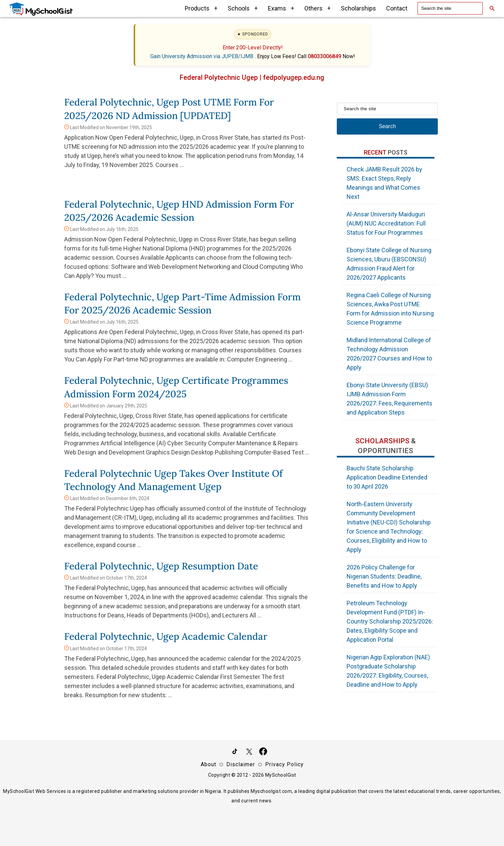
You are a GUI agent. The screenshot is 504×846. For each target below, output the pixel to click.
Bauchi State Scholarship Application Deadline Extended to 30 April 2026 (387, 477)
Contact (397, 8)
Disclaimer (241, 764)
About (208, 764)
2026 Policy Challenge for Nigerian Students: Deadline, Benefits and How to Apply (384, 576)
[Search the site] (450, 8)
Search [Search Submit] (387, 126)
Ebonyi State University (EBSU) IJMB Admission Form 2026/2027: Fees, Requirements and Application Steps (389, 399)
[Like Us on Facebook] (263, 753)
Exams (281, 8)
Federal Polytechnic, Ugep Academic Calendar (166, 636)
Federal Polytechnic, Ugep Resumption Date (161, 566)
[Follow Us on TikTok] (235, 753)
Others (318, 8)
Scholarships (358, 8)
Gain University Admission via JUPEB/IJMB (203, 56)
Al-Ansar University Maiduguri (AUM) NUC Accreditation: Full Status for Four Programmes (386, 223)
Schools (243, 8)
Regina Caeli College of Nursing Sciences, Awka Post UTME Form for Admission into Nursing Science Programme (390, 309)
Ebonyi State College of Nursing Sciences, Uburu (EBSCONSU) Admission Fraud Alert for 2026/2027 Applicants (389, 264)
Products (201, 8)
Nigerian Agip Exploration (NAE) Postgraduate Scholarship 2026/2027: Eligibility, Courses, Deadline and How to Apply (388, 671)
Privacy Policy (284, 764)
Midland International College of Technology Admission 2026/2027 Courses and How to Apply (389, 354)
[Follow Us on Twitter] (249, 753)
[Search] (492, 8)
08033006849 (325, 56)
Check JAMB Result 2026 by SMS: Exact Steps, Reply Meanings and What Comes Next (384, 183)
